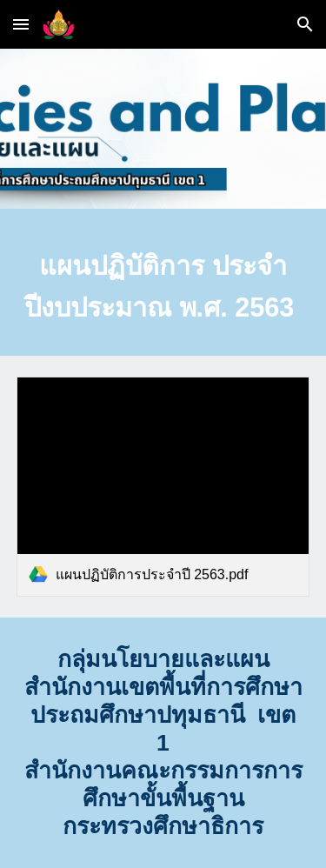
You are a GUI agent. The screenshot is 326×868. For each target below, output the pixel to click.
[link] (163, 487)
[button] (21, 24)
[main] (163, 287)
